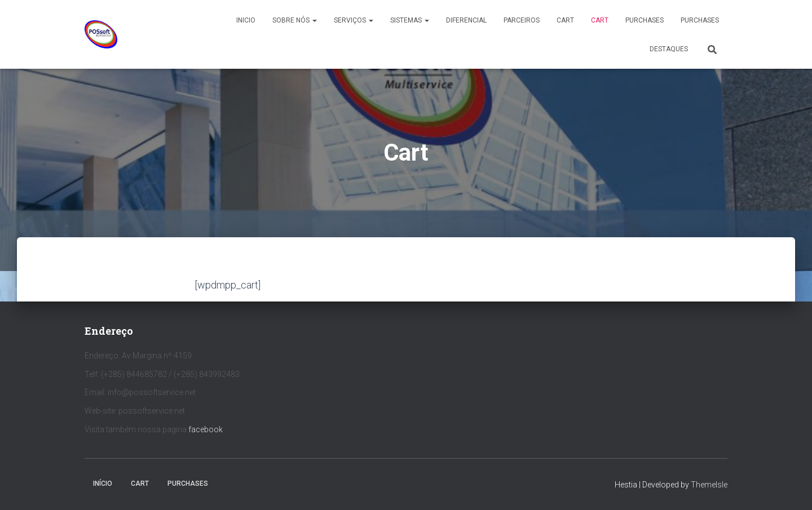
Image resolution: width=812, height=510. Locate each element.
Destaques (669, 49)
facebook (206, 429)
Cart (565, 20)
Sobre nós (295, 20)
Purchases (645, 20)
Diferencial (466, 20)
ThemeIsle (709, 485)
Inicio (246, 20)
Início (103, 484)
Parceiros (522, 20)
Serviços (354, 20)
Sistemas (410, 20)
